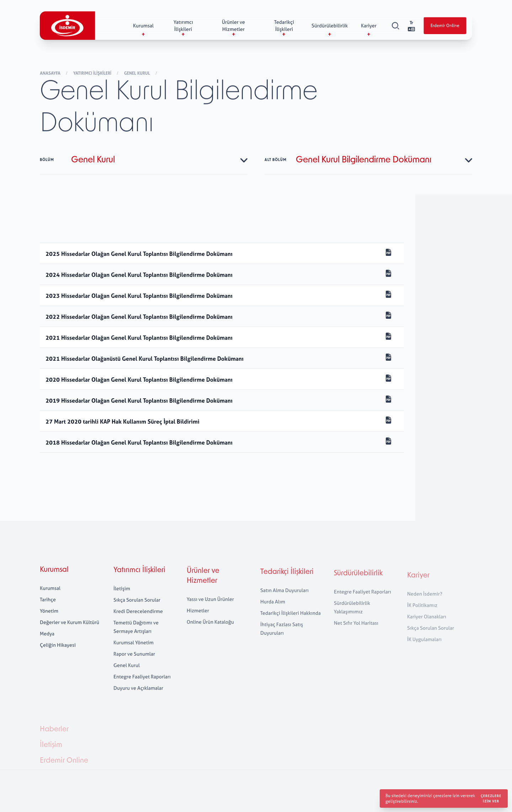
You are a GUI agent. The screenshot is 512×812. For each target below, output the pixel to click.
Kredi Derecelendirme (138, 623)
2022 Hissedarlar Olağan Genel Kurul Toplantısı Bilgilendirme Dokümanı (139, 317)
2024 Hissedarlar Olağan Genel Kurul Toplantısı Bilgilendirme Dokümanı (140, 275)
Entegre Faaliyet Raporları (142, 688)
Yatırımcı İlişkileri (93, 74)
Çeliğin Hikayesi (58, 653)
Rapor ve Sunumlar (134, 665)
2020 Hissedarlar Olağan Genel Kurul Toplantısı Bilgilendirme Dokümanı (139, 380)
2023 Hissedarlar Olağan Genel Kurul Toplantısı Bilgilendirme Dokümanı (139, 296)
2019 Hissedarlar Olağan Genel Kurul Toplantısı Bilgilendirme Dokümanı (139, 400)
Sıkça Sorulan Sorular (137, 611)
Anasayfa (51, 74)
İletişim (122, 600)
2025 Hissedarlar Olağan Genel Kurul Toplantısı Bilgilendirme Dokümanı (140, 254)
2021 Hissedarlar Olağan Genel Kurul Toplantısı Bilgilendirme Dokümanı (139, 338)
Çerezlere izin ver (491, 798)
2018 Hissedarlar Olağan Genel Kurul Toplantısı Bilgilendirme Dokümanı (139, 442)
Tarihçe (48, 607)
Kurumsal (54, 578)
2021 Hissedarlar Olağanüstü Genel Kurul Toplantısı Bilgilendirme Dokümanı (145, 359)
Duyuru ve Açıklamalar (138, 700)
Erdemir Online (445, 26)
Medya (47, 642)
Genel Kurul (138, 74)
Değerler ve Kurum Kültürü (70, 630)
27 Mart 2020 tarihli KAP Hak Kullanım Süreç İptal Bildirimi (122, 421)
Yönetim (49, 619)
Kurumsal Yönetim (134, 654)
